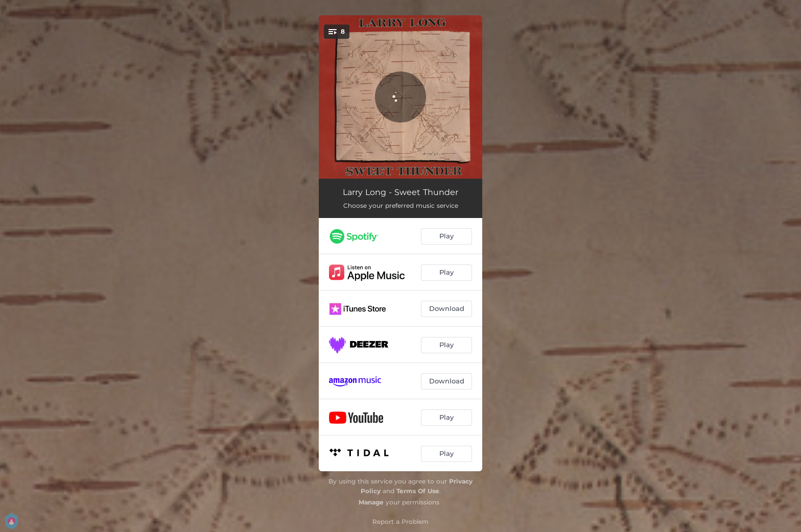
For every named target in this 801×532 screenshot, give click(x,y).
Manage (371, 502)
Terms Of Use (418, 491)
